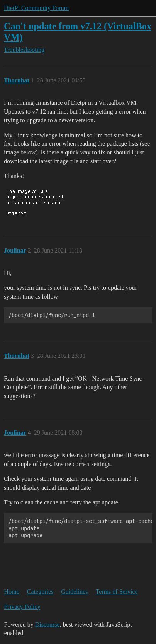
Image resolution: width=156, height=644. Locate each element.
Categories (40, 592)
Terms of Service (117, 592)
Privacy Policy (22, 607)
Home (12, 592)
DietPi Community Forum (36, 8)
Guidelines (74, 592)
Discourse (47, 624)
